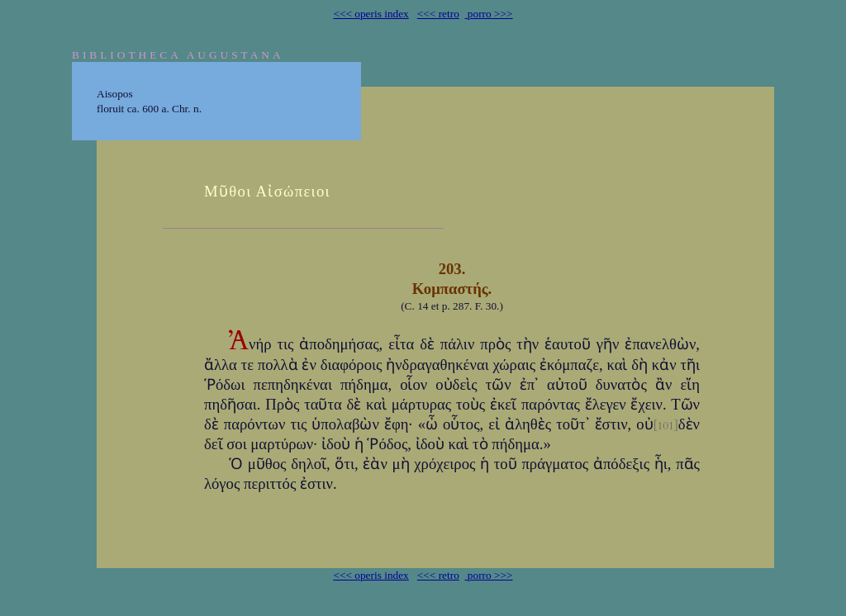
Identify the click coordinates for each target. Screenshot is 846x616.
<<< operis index (371, 14)
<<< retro (438, 14)
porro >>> (489, 14)
